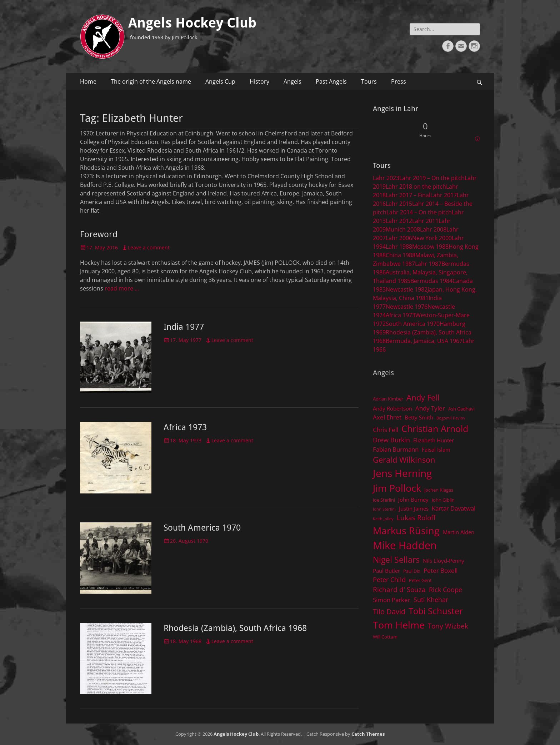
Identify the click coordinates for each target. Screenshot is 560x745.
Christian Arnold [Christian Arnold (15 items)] (435, 428)
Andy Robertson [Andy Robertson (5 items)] (392, 408)
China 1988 (401, 255)
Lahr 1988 (399, 247)
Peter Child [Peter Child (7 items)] (389, 580)
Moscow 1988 (430, 247)
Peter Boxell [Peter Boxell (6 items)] (441, 570)
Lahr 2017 (444, 195)
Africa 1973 (185, 427)
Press (399, 81)
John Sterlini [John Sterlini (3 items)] (384, 509)
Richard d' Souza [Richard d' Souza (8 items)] (399, 589)
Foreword (99, 234)
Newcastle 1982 (407, 289)
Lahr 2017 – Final (408, 195)
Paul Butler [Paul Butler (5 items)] (386, 571)
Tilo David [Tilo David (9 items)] (389, 611)
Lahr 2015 (399, 204)
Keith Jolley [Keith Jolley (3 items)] (383, 519)
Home (88, 81)
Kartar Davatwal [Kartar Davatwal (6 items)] (454, 508)
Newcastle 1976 (407, 307)
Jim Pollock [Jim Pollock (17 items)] (397, 488)
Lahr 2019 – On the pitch (432, 178)
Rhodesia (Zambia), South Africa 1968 (235, 628)
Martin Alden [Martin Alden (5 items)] (459, 532)
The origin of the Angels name (151, 81)
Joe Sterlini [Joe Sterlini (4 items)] (384, 500)
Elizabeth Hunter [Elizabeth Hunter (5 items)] (434, 440)
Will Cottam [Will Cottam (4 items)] (385, 637)
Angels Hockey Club (192, 23)
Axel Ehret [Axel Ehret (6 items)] (387, 417)
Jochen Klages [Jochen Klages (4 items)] (439, 490)
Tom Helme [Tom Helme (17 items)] (399, 625)
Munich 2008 (403, 229)
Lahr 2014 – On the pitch (419, 212)
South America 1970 (202, 528)
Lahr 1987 (428, 264)
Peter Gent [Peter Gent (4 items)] (420, 580)
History (259, 81)
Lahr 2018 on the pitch (416, 187)
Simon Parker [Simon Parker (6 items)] (392, 600)
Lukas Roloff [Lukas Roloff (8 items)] (416, 518)
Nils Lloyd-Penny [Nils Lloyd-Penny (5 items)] (444, 561)
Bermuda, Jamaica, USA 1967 (424, 341)
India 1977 (184, 327)
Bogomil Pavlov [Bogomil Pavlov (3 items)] (451, 418)
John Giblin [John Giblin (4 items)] (443, 500)
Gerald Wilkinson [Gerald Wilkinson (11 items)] (404, 460)
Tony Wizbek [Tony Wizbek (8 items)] (448, 626)
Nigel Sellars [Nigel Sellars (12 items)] (396, 560)
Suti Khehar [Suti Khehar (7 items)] (431, 600)
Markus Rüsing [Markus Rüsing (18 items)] (406, 530)
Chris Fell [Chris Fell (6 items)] (386, 430)
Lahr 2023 (386, 178)
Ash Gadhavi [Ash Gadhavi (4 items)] (461, 409)
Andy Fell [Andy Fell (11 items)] (423, 398)
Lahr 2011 (425, 221)
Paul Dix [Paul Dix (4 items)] (412, 571)
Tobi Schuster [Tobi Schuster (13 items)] (436, 611)
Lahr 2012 (399, 221)
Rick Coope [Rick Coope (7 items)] (446, 590)
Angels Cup (220, 81)
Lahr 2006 (399, 238)
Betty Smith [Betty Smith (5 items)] (419, 417)
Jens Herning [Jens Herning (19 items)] (402, 473)
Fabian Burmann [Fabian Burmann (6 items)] (396, 449)
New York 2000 (432, 238)
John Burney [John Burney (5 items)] (413, 500)
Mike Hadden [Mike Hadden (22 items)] (405, 545)
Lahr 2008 (433, 229)
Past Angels (331, 81)
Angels (292, 81)
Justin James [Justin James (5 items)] (414, 508)
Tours (369, 81)
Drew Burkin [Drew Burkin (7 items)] (391, 440)
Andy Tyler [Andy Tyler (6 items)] (430, 408)
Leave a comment (149, 247)
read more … (122, 288)
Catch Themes (368, 734)
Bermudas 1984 (431, 281)
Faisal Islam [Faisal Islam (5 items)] (436, 450)
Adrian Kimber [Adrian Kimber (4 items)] (388, 399)
